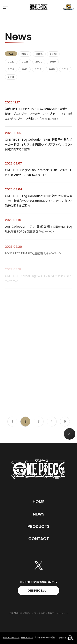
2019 (53, 62)
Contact (39, 539)
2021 (25, 62)
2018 (11, 69)
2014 (65, 69)
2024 (39, 54)
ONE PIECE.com (38, 591)
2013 (11, 77)
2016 (38, 69)
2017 (24, 69)
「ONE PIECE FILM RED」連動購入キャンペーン (33, 255)
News (39, 514)
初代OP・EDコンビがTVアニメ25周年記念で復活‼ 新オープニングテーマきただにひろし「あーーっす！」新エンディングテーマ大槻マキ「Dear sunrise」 (38, 114)
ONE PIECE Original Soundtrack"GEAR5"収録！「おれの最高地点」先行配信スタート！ (38, 173)
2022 (11, 62)
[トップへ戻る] (70, 434)
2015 (52, 69)
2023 (53, 54)
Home (38, 502)
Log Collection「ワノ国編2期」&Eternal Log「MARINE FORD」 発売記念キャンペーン (38, 230)
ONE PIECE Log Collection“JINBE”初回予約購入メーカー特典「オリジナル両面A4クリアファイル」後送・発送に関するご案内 (38, 145)
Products (38, 526)
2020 (39, 62)
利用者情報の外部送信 (45, 638)
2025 (25, 54)
